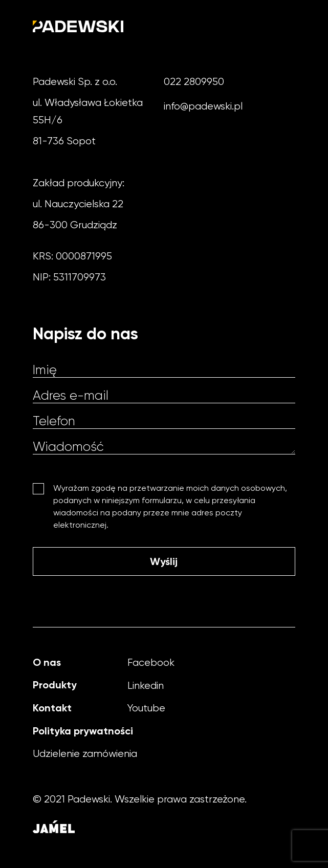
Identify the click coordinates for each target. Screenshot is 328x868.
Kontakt (52, 708)
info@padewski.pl (203, 106)
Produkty (55, 685)
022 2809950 (194, 82)
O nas (47, 662)
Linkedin (146, 686)
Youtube (146, 708)
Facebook (151, 663)
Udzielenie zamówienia (85, 754)
